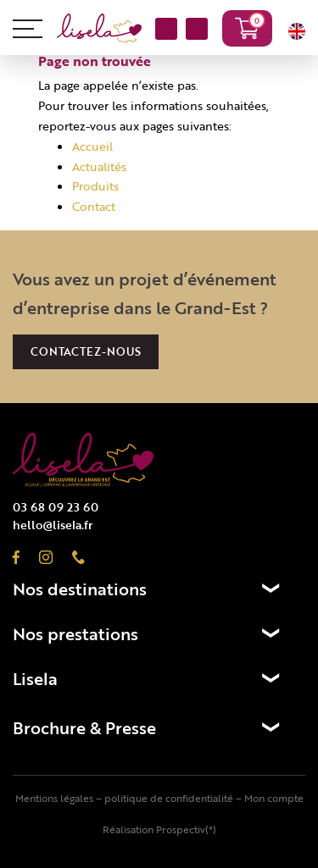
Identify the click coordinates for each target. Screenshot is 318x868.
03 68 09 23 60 (197, 30)
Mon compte (274, 798)
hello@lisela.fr (53, 525)
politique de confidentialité (169, 798)
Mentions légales (54, 798)
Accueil (92, 146)
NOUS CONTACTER (166, 30)
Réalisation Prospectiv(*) (159, 829)
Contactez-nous (86, 351)
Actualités (99, 166)
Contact (94, 206)
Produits (95, 186)
